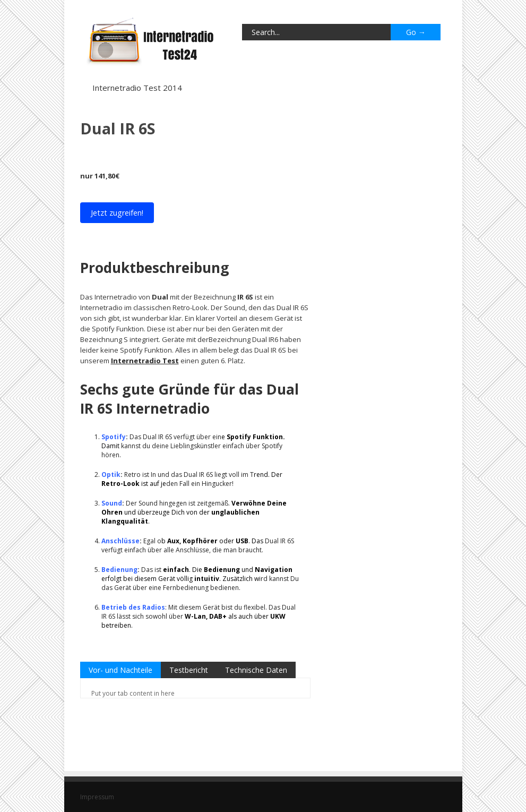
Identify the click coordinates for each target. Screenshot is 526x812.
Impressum (97, 797)
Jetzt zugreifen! (117, 213)
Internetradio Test (145, 361)
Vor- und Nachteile (120, 670)
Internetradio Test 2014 (137, 88)
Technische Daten (256, 670)
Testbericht (189, 670)
